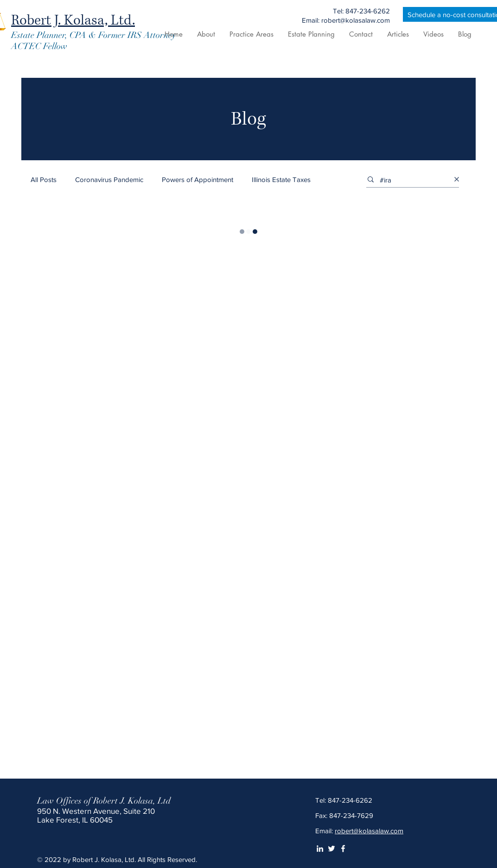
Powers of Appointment (198, 179)
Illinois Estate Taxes (281, 179)
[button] (251, 34)
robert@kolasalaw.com (369, 831)
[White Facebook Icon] (343, 849)
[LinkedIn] (320, 849)
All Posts (44, 179)
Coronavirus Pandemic (109, 179)
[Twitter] (331, 849)
